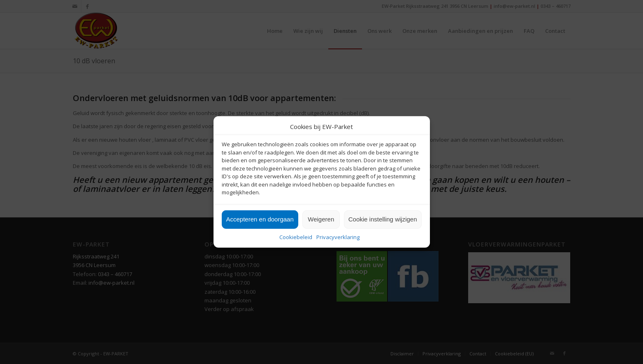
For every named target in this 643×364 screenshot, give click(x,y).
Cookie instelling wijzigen (383, 219)
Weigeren (321, 219)
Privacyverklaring (338, 237)
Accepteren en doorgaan (260, 219)
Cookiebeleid (296, 237)
